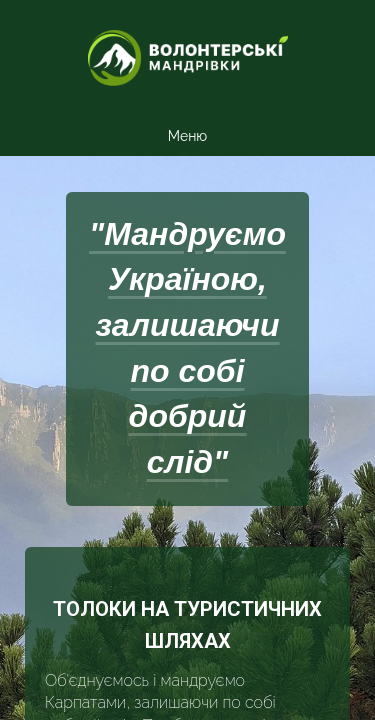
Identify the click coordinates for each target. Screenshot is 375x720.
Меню (187, 136)
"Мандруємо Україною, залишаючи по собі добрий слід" (187, 348)
